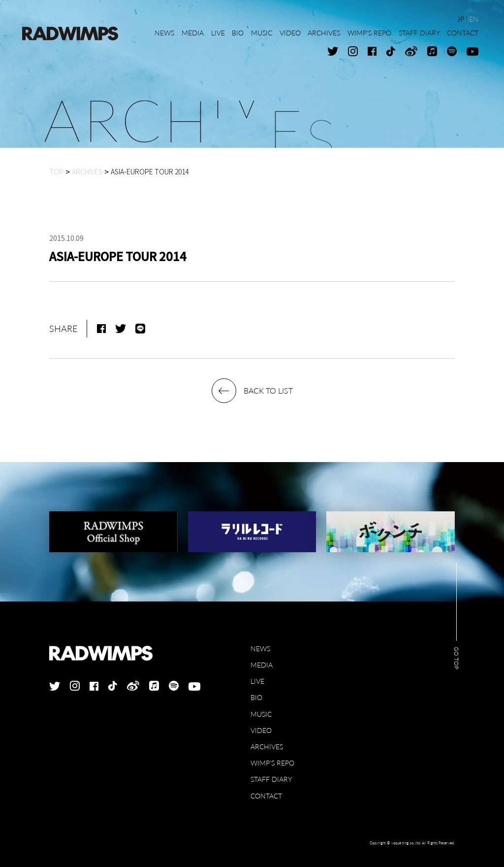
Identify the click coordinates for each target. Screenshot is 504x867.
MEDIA (262, 665)
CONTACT (266, 796)
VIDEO (261, 730)
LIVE (257, 681)
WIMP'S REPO (272, 763)
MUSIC (261, 714)
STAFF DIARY (271, 779)
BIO (256, 697)
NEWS (260, 649)
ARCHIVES (267, 747)
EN (474, 19)
